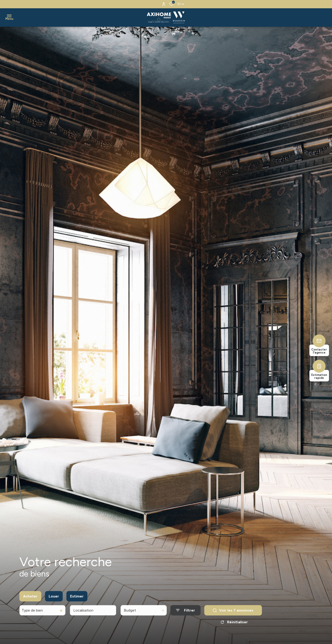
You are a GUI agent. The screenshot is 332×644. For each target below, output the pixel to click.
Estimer (77, 600)
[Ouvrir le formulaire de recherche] (185, 615)
